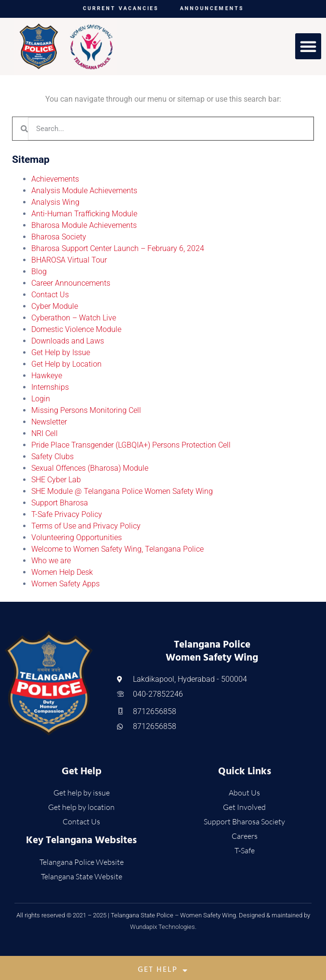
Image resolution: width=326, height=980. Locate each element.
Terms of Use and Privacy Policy (86, 526)
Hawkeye (47, 376)
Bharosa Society (59, 237)
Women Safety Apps (65, 584)
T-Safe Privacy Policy (67, 514)
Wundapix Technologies (163, 927)
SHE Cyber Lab (56, 480)
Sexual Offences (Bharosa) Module (90, 468)
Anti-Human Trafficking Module (84, 214)
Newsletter (49, 422)
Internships (50, 387)
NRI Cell (45, 433)
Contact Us (50, 295)
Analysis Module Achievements (84, 191)
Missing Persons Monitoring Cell (86, 410)
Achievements (55, 179)
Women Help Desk (62, 572)
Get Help (163, 970)
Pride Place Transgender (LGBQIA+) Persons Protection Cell (131, 445)
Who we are (51, 561)
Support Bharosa (60, 503)
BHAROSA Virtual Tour (69, 260)
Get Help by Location (66, 364)
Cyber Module (55, 306)
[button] (308, 46)
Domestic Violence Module (76, 329)
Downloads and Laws (68, 341)
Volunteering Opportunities (77, 537)
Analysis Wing (55, 202)
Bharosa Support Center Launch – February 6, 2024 (118, 248)
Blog (39, 271)
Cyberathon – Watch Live (74, 318)
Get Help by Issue (61, 352)
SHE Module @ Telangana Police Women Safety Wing (122, 491)
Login (41, 399)
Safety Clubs (52, 457)
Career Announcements (71, 283)
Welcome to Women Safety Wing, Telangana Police (117, 549)
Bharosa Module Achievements (84, 225)
